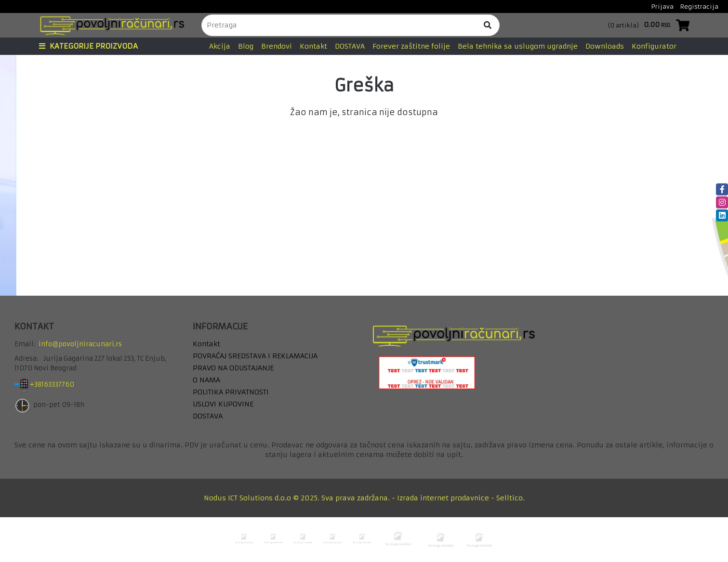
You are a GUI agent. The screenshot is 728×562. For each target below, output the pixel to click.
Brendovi (277, 46)
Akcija (220, 46)
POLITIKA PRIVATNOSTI (231, 392)
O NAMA (206, 380)
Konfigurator (654, 46)
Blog (246, 46)
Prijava (662, 7)
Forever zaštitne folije (411, 46)
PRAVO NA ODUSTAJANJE (233, 368)
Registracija (699, 7)
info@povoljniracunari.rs (80, 344)
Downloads (605, 46)
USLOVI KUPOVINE (223, 404)
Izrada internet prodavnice (443, 498)
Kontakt (313, 46)
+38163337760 (60, 385)
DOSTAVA (350, 46)
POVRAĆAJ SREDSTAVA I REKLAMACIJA (255, 356)
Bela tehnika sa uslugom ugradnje (518, 46)
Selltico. (510, 498)
